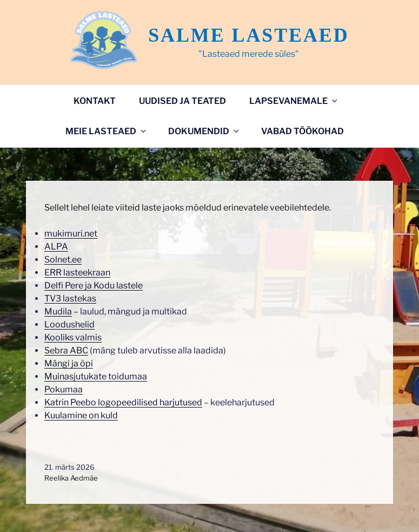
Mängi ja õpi (69, 363)
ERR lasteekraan (77, 272)
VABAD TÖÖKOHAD (302, 131)
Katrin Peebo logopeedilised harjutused (123, 402)
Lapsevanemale (294, 101)
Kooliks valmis (73, 337)
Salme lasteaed (248, 35)
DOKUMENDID (204, 131)
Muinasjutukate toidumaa (96, 376)
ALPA (56, 247)
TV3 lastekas (70, 298)
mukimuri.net (71, 234)
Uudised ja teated (182, 101)
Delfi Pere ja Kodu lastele (94, 285)
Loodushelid (69, 324)
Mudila (58, 311)
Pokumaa (64, 389)
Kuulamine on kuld (81, 415)
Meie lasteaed (107, 131)
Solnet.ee (63, 260)
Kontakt (95, 101)
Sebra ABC (66, 350)
